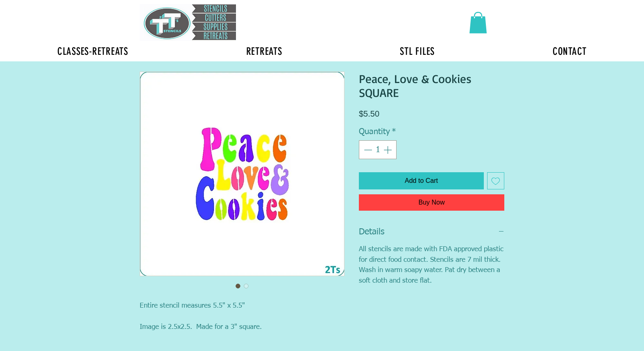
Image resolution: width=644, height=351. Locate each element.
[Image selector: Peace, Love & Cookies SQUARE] (238, 286)
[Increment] (388, 150)
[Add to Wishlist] (496, 181)
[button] (478, 23)
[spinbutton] (378, 150)
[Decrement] (367, 150)
